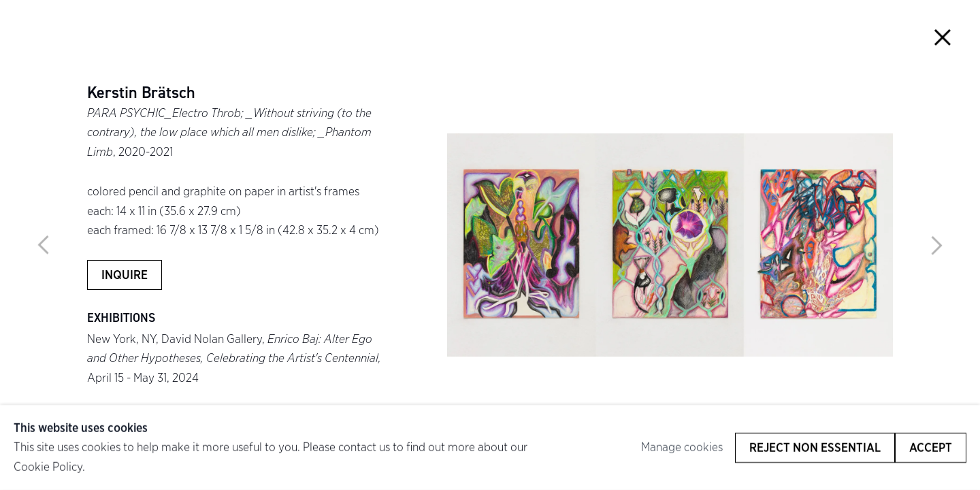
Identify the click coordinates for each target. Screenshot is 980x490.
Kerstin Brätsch (141, 93)
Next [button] (936, 245)
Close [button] (942, 38)
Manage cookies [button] (682, 447)
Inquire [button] (125, 275)
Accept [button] (931, 447)
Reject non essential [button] (815, 447)
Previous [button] (44, 245)
